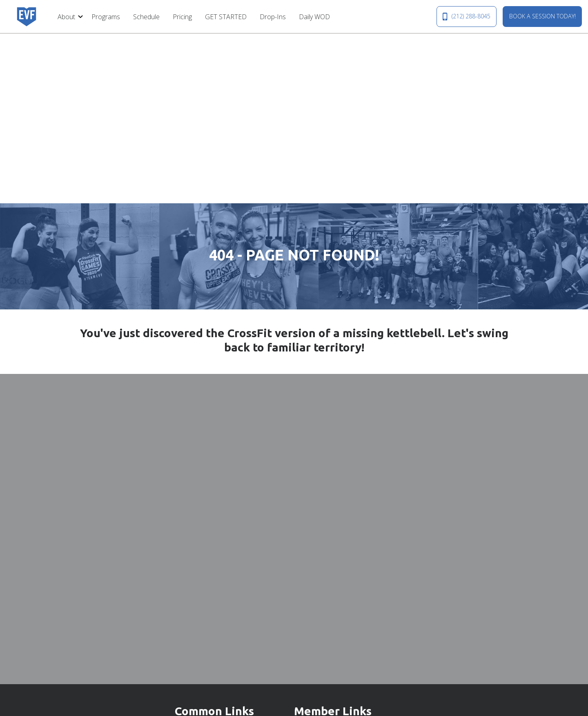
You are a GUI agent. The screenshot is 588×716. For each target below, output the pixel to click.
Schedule (146, 17)
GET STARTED (226, 17)
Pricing (182, 17)
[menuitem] (68, 16)
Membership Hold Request (333, 559)
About (66, 17)
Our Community (197, 575)
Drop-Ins (273, 17)
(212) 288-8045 (466, 16)
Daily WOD (314, 17)
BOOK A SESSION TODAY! (542, 16)
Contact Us (191, 559)
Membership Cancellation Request (344, 575)
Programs (106, 17)
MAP (365, 638)
